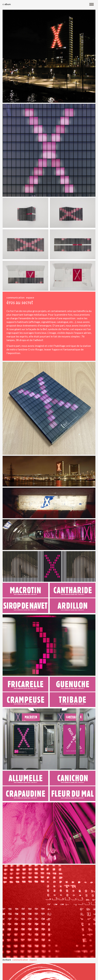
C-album (7, 4)
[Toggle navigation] (92, 4)
